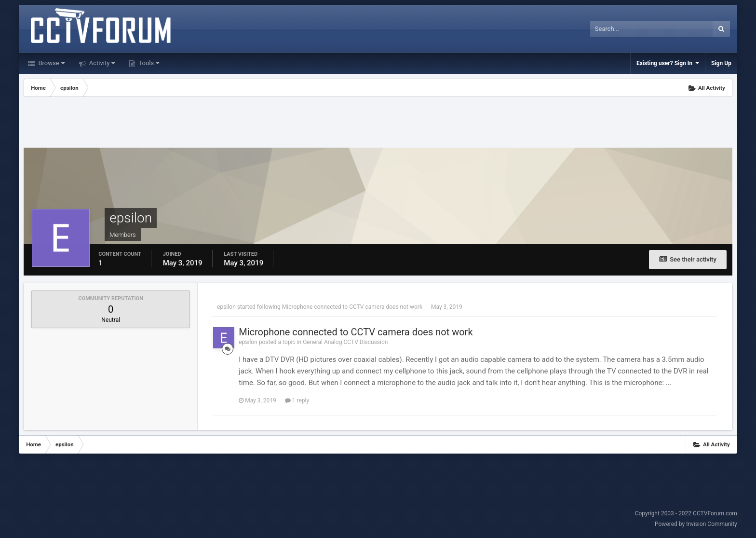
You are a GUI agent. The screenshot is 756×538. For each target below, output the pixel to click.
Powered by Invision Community (696, 524)
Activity (101, 63)
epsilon (226, 307)
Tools (148, 63)
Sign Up (721, 63)
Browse (50, 63)
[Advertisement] (378, 124)
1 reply (297, 400)
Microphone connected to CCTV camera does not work (352, 307)
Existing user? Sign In (668, 63)
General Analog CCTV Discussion (345, 342)
